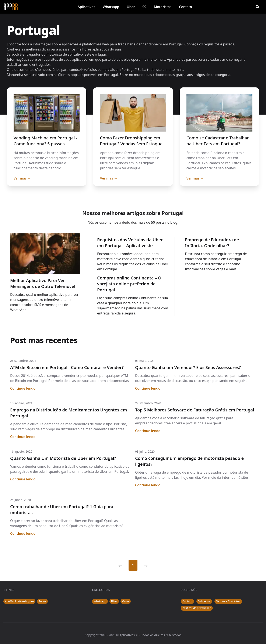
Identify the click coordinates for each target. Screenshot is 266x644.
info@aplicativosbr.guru (19, 601)
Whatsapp (111, 7)
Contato (185, 7)
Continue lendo (23, 388)
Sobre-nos (204, 601)
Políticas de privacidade (197, 608)
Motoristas (163, 7)
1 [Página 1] (133, 565)
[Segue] (146, 565)
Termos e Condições (228, 601)
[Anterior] (120, 565)
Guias (126, 601)
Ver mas (22, 178)
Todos (42, 601)
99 (144, 7)
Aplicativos (86, 7)
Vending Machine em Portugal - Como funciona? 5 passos (45, 141)
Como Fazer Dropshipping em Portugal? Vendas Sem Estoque (131, 141)
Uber (131, 7)
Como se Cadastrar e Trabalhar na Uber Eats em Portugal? (218, 141)
